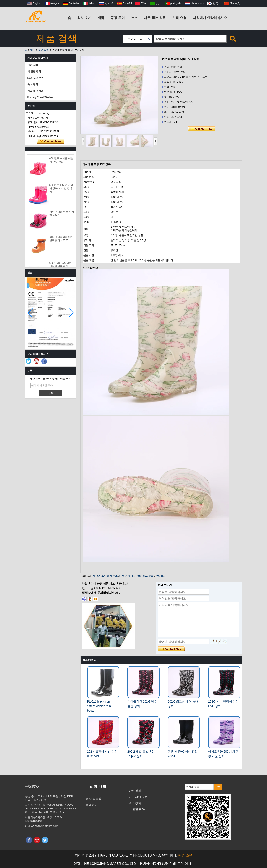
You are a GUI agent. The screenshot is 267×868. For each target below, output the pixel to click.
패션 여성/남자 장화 (130, 576)
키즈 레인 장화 (36, 91)
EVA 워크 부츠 (35, 78)
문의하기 (92, 805)
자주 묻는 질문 (155, 18)
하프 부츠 (148, 576)
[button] (71, 313)
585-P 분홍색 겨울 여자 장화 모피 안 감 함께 (61, 190)
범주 (33, 50)
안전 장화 (33, 65)
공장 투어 (118, 18)
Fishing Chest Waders (40, 97)
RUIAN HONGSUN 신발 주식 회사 (166, 864)
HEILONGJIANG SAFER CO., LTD (110, 864)
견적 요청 (179, 18)
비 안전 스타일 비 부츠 (105, 576)
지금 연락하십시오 (51, 141)
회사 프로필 (94, 799)
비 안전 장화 (34, 71)
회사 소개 (84, 18)
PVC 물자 (160, 576)
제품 (101, 18)
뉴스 (134, 18)
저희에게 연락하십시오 (210, 18)
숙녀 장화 (43, 50)
